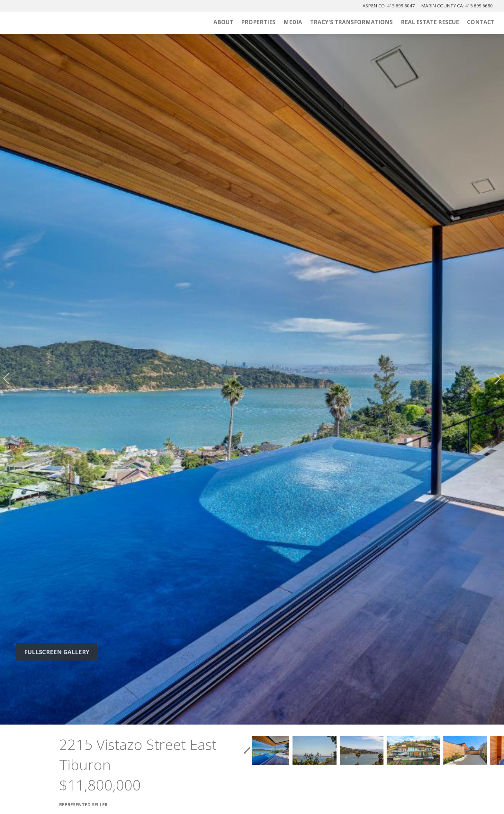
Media (293, 22)
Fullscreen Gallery (57, 652)
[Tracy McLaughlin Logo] (76, 23)
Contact (481, 22)
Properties (258, 22)
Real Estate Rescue (430, 22)
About (223, 22)
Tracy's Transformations (351, 22)
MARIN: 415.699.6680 (457, 6)
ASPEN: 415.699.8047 (389, 6)
